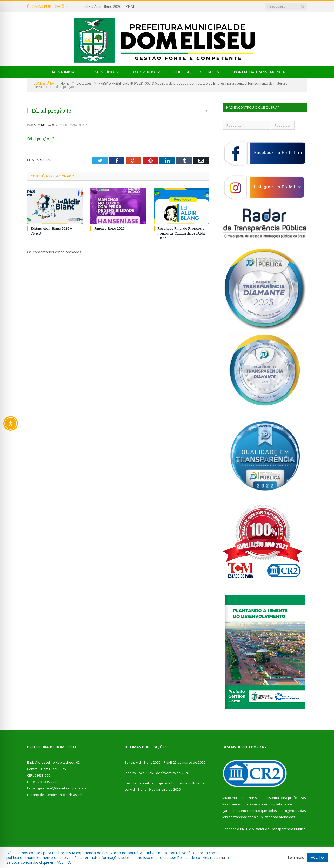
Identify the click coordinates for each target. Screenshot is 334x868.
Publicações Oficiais (194, 72)
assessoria (258, 804)
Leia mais (219, 857)
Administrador (45, 125)
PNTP (244, 829)
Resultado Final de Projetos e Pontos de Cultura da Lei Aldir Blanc (182, 233)
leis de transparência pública (245, 817)
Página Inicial (63, 72)
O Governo (144, 72)
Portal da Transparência (259, 72)
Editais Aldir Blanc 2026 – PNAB (109, 6)
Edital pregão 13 (41, 139)
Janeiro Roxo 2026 (109, 228)
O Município (102, 72)
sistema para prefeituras (286, 798)
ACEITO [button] (317, 857)
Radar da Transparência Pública (280, 829)
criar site (254, 798)
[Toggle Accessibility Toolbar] (11, 423)
